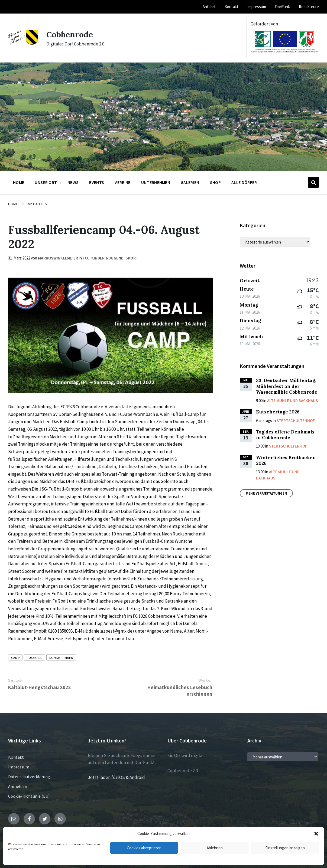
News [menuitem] (73, 182)
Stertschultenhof (296, 421)
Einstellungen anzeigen (285, 848)
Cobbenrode (70, 34)
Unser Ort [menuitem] (46, 182)
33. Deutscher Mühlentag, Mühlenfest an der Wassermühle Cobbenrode (287, 386)
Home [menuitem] (19, 182)
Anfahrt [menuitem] (209, 7)
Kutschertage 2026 (278, 412)
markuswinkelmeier (58, 258)
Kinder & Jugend (107, 258)
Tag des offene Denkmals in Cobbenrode (285, 435)
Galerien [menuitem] (190, 182)
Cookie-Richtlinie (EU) (29, 796)
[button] (316, 834)
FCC (86, 258)
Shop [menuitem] (215, 182)
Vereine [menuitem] (122, 182)
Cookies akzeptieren (144, 848)
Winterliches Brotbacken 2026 (286, 460)
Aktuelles (37, 204)
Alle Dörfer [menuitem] (244, 182)
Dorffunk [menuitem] (282, 7)
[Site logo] (23, 43)
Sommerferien (61, 657)
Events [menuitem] (97, 182)
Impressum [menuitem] (257, 7)
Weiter (205, 680)
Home (13, 204)
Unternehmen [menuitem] (156, 182)
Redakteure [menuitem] (309, 7)
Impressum (19, 767)
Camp (15, 657)
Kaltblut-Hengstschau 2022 (39, 687)
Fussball (34, 657)
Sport (132, 258)
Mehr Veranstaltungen (266, 493)
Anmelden (18, 786)
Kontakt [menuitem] (232, 7)
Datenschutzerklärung (29, 777)
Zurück (15, 680)
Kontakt (16, 757)
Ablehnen (215, 848)
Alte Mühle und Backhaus (292, 401)
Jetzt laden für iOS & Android (116, 777)
